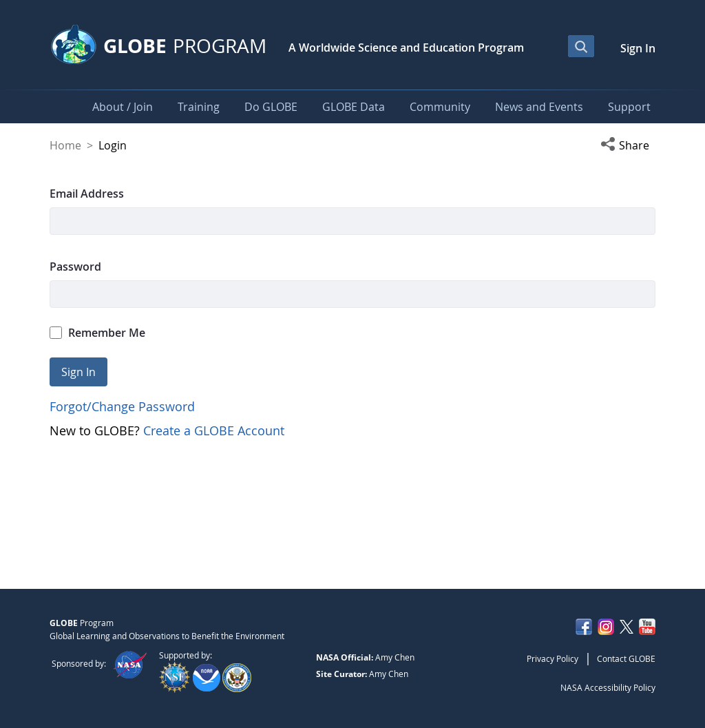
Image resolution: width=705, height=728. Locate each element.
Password (75, 267)
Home (65, 145)
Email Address (87, 194)
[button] (628, 145)
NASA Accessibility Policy (608, 687)
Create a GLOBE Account (214, 430)
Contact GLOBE (626, 658)
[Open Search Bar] (581, 46)
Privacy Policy (553, 658)
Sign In (638, 48)
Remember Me (98, 333)
